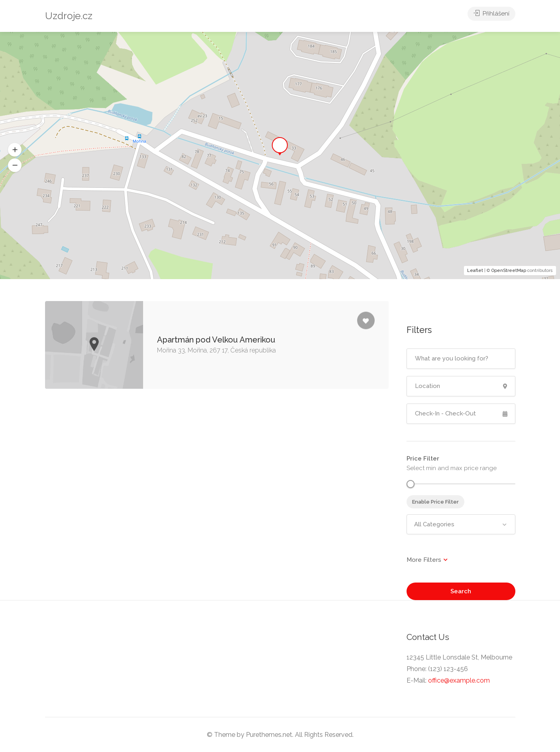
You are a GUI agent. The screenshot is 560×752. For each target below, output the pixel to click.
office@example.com (459, 680)
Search (461, 591)
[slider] (411, 484)
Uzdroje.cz (69, 16)
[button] (15, 165)
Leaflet (475, 271)
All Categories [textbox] (434, 524)
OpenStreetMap (509, 271)
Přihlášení (491, 16)
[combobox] (461, 524)
